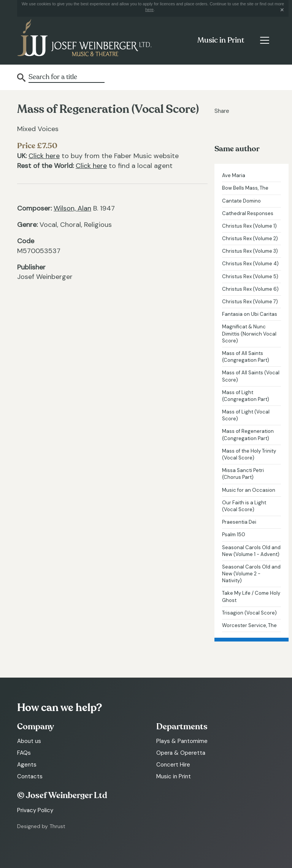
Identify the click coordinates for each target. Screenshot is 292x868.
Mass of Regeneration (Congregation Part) (248, 435)
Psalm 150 (234, 535)
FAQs (24, 753)
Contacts (30, 776)
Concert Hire (173, 765)
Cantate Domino (241, 201)
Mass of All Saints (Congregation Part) (246, 357)
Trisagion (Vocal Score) (249, 613)
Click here (44, 156)
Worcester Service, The (249, 625)
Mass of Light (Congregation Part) (246, 396)
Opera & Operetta (181, 753)
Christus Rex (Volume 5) (250, 276)
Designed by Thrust (41, 826)
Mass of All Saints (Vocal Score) (251, 376)
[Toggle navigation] (264, 40)
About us (29, 741)
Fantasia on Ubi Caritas (250, 314)
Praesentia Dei (239, 522)
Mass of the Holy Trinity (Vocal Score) (249, 454)
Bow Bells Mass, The (245, 188)
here (149, 10)
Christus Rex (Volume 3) (250, 251)
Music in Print (221, 40)
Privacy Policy (35, 810)
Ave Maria (234, 175)
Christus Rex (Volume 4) (250, 264)
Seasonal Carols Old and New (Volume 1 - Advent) (251, 551)
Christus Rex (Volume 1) (249, 226)
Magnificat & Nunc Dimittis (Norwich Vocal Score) (249, 333)
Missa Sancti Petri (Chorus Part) (243, 474)
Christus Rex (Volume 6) (250, 289)
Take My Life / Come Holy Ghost (251, 596)
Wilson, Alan (72, 208)
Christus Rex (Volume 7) (250, 302)
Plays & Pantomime (182, 741)
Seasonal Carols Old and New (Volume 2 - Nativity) (251, 574)
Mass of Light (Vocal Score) (246, 415)
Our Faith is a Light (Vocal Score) (244, 506)
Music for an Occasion (249, 490)
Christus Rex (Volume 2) (250, 238)
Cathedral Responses (248, 213)
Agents (27, 765)
